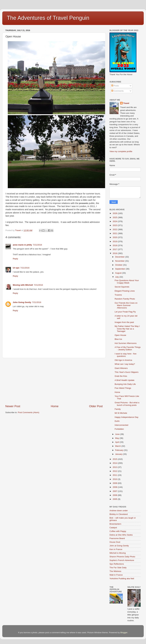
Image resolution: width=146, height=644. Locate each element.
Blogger (124, 633)
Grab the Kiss (121, 376)
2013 (115, 467)
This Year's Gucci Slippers (127, 372)
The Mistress (115, 571)
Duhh (117, 421)
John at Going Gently (119, 546)
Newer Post (13, 406)
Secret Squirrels (122, 287)
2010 (115, 479)
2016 (115, 253)
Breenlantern (115, 524)
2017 (115, 249)
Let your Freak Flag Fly (125, 312)
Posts (115, 86)
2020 (115, 237)
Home (55, 406)
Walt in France (116, 575)
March (118, 446)
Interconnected (121, 425)
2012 (115, 471)
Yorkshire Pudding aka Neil (122, 579)
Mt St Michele (121, 413)
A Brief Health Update (125, 380)
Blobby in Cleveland (119, 514)
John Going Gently (22, 302)
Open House (120, 335)
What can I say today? (125, 364)
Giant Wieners (121, 368)
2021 (115, 233)
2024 (115, 221)
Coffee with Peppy (118, 531)
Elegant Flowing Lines (125, 291)
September (120, 269)
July (117, 277)
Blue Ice (118, 339)
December (120, 257)
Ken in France (116, 549)
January (119, 454)
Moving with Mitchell (23, 285)
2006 (115, 495)
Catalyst (113, 528)
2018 (115, 245)
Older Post (96, 406)
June (118, 434)
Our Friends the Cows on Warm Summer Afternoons (126, 305)
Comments (117, 91)
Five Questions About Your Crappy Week (127, 282)
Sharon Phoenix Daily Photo (122, 557)
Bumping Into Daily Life (125, 384)
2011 (115, 475)
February (120, 450)
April (117, 442)
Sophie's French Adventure (122, 560)
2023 (115, 225)
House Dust (115, 542)
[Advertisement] (54, 381)
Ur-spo (16, 268)
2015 (115, 459)
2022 (115, 229)
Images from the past (124, 322)
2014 (115, 463)
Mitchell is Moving (118, 553)
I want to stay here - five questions (126, 355)
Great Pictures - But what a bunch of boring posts (127, 404)
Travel (126, 103)
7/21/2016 (37, 245)
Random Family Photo (125, 299)
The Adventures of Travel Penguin (48, 18)
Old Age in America (123, 360)
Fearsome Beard (117, 538)
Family (118, 409)
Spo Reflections (117, 564)
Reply (15, 259)
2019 (115, 241)
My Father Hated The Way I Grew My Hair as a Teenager (127, 329)
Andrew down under (119, 511)
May (117, 438)
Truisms (118, 295)
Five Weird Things (123, 388)
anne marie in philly (22, 245)
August (119, 273)
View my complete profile (121, 151)
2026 (115, 213)
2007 (115, 491)
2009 (115, 483)
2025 (115, 217)
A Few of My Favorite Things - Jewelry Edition (128, 348)
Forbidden (119, 429)
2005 (115, 499)
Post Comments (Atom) (29, 412)
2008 (115, 487)
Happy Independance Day (127, 417)
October (119, 265)
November (120, 261)
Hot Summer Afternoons (126, 343)
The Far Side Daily (118, 568)
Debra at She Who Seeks (121, 535)
